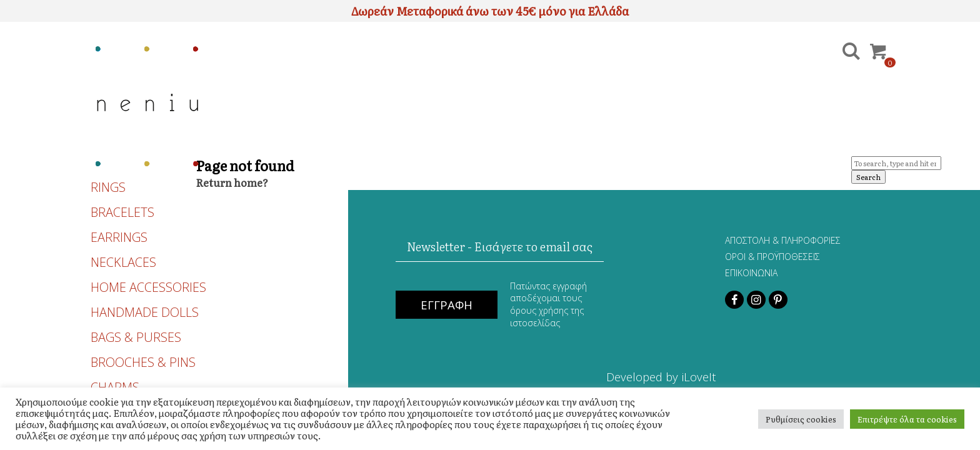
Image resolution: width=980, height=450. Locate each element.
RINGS (108, 187)
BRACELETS (122, 212)
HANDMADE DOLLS (145, 312)
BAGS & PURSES (136, 337)
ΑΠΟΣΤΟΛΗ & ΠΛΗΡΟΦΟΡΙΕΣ (783, 240)
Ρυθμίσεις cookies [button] (801, 419)
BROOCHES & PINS (143, 362)
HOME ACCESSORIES (148, 287)
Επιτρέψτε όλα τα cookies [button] (907, 419)
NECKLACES (123, 262)
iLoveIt (699, 377)
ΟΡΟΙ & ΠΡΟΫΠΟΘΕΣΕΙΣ (772, 257)
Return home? (232, 182)
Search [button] (868, 177)
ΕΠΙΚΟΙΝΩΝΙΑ (751, 273)
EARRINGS (119, 237)
